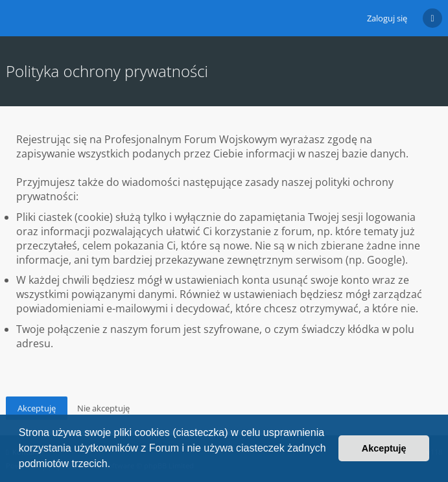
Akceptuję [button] (384, 448)
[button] (115, 465)
